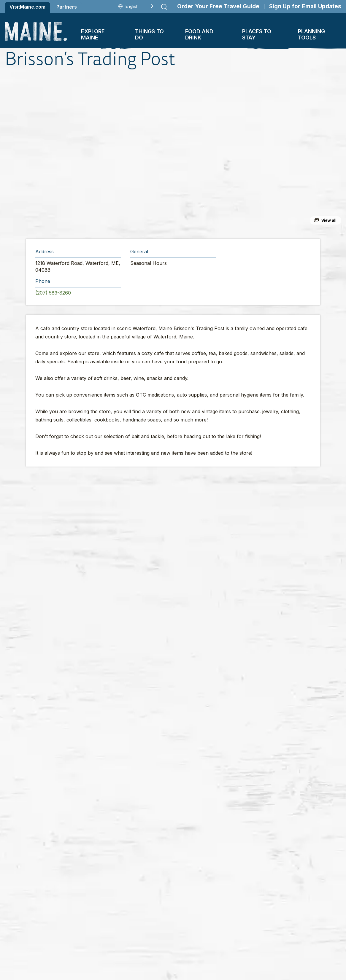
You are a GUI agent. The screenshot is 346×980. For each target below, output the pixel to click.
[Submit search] (164, 7)
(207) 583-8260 (53, 293)
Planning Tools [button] (311, 34)
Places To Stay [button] (257, 34)
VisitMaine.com (27, 7)
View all (329, 220)
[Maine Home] (36, 31)
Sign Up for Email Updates (305, 6)
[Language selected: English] (136, 6)
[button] (114, 154)
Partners (67, 7)
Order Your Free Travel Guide (218, 6)
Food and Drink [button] (199, 34)
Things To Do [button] (149, 34)
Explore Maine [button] (93, 34)
